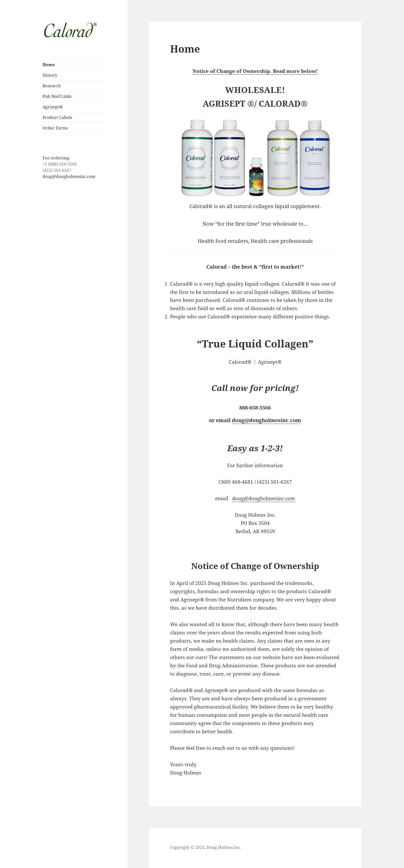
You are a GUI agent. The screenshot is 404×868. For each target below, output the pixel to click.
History (50, 75)
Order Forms (55, 128)
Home (49, 65)
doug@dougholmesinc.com (69, 176)
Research (52, 86)
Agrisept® (53, 107)
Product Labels (57, 117)
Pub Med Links (57, 96)
